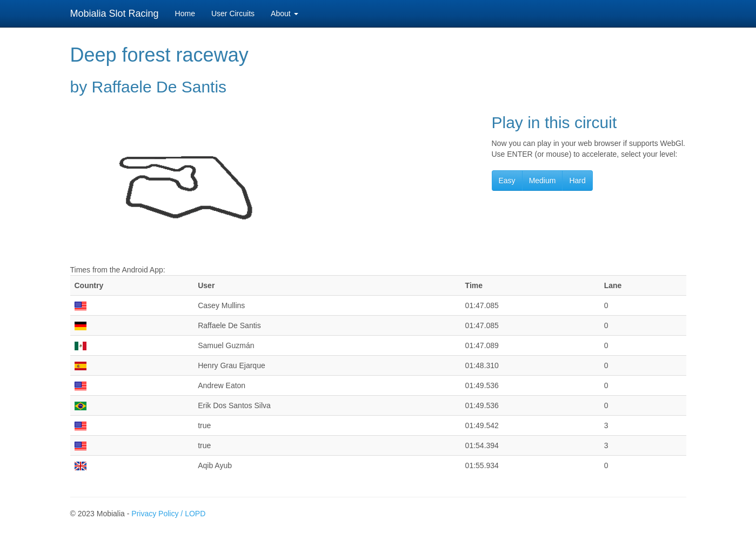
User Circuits (233, 14)
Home (185, 14)
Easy (507, 181)
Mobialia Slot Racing (115, 14)
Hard (577, 181)
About (284, 14)
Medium (543, 181)
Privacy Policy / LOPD (168, 514)
